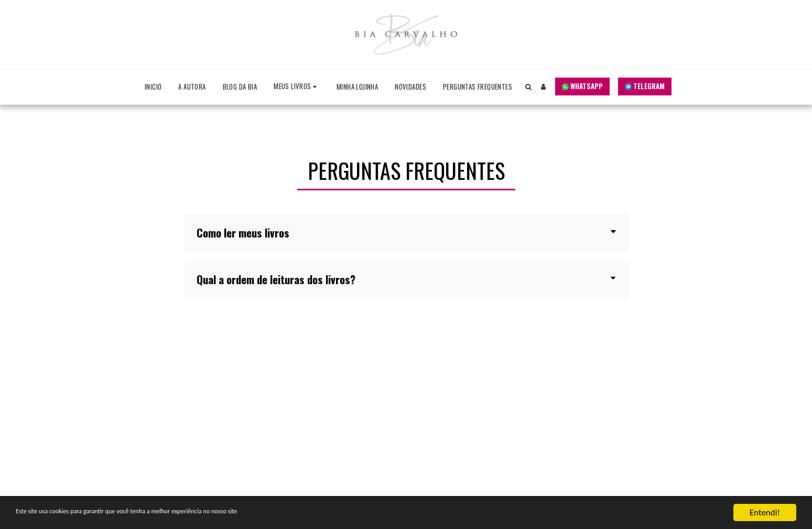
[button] (297, 87)
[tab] (406, 233)
